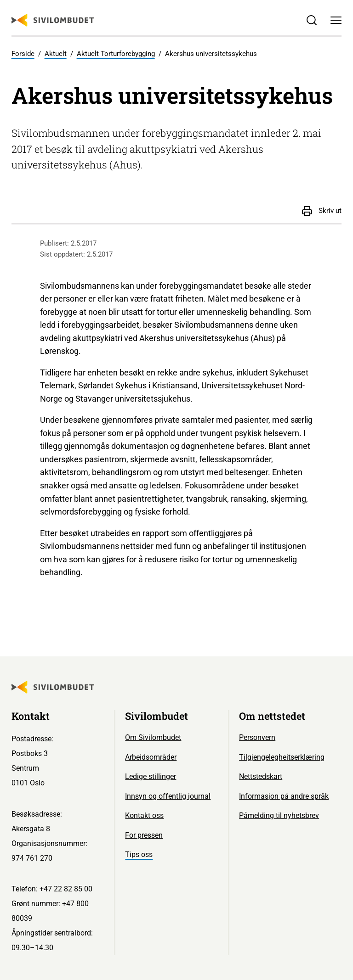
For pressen (144, 835)
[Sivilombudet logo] (53, 20)
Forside (23, 54)
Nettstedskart (261, 776)
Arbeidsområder (151, 757)
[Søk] (311, 20)
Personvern (257, 737)
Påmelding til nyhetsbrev (279, 815)
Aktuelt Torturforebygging (116, 54)
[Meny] (336, 20)
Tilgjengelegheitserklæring (282, 757)
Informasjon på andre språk (284, 796)
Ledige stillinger (151, 776)
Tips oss (139, 854)
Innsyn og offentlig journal (168, 796)
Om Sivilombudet (153, 737)
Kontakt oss (144, 815)
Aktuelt (56, 54)
